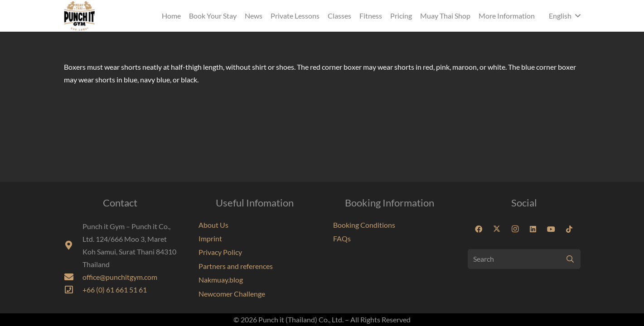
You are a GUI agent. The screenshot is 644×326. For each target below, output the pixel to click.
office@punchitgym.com (120, 277)
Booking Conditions (364, 225)
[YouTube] (551, 229)
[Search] (524, 259)
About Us (213, 225)
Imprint (210, 238)
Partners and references (236, 266)
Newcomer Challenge (232, 294)
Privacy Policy (220, 252)
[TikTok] (569, 229)
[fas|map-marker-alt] (73, 245)
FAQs (342, 238)
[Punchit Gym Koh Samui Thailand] (79, 16)
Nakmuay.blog (221, 280)
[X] (497, 229)
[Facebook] (479, 229)
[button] (564, 16)
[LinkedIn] (533, 229)
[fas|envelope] (73, 277)
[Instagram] (515, 229)
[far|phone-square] (73, 290)
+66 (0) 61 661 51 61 (115, 290)
